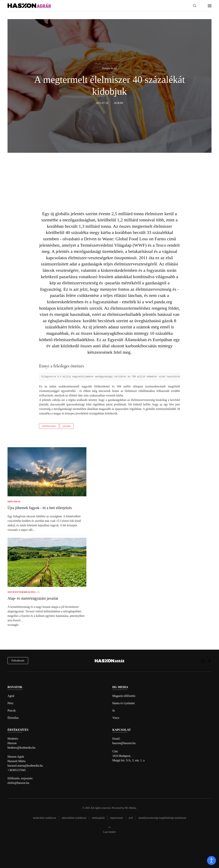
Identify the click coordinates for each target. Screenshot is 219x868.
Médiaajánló (98, 818)
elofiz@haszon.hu (18, 783)
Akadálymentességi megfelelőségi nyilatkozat (162, 818)
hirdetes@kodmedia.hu (21, 748)
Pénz (10, 703)
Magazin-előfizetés (124, 696)
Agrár (11, 696)
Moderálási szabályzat (44, 818)
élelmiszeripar (49, 426)
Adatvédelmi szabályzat (74, 818)
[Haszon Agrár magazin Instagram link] (203, 661)
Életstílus (13, 718)
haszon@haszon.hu (124, 743)
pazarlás (67, 426)
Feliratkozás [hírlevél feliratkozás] (18, 661)
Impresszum (117, 818)
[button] (195, 6)
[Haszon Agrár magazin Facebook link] (210, 661)
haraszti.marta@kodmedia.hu (25, 766)
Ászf (131, 818)
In (114, 710)
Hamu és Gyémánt (123, 703)
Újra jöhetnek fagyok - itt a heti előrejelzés (40, 508)
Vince (116, 718)
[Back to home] (29, 6)
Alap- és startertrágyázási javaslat (33, 598)
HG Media (131, 808)
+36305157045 (17, 770)
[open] (211, 861)
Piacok (12, 710)
